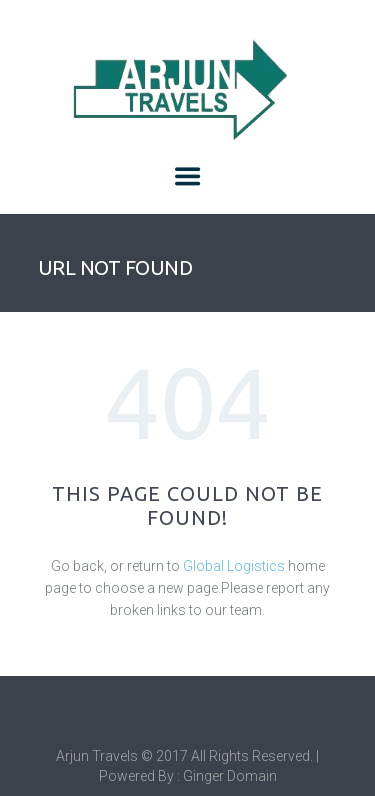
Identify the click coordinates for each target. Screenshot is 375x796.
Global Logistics (234, 566)
